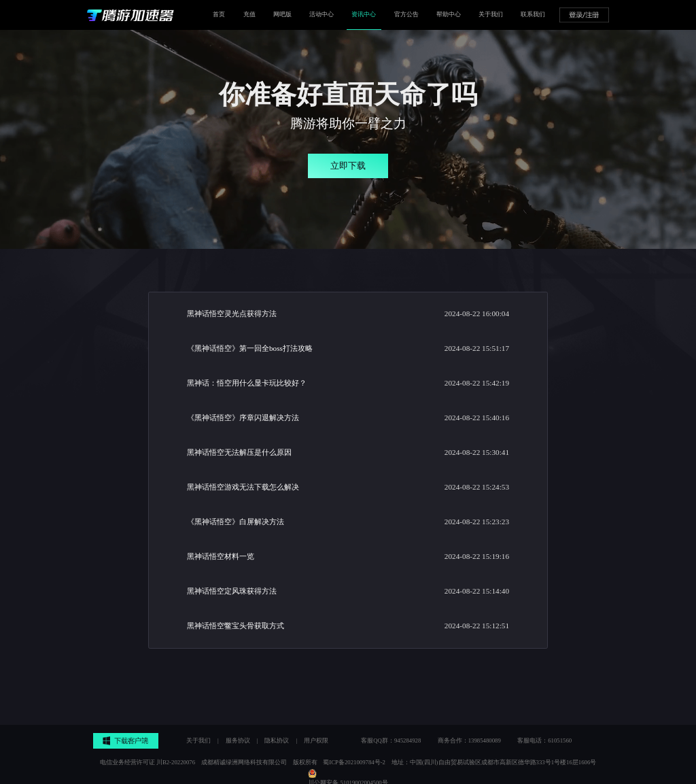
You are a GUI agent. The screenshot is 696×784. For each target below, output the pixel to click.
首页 (219, 14)
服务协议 (238, 740)
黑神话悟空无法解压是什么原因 (239, 452)
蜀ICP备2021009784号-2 (354, 762)
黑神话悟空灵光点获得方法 (232, 313)
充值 (249, 14)
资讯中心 (364, 14)
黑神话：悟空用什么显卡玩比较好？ (247, 383)
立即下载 (348, 166)
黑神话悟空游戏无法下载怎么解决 (243, 487)
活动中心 (321, 14)
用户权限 (316, 740)
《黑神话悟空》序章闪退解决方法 (243, 417)
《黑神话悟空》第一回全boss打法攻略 (250, 348)
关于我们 (491, 14)
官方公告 (406, 14)
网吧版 (282, 14)
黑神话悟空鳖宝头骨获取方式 (236, 626)
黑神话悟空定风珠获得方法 (232, 591)
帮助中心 (449, 14)
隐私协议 (277, 740)
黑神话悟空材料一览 (221, 556)
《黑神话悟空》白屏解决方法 (236, 522)
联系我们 (533, 14)
